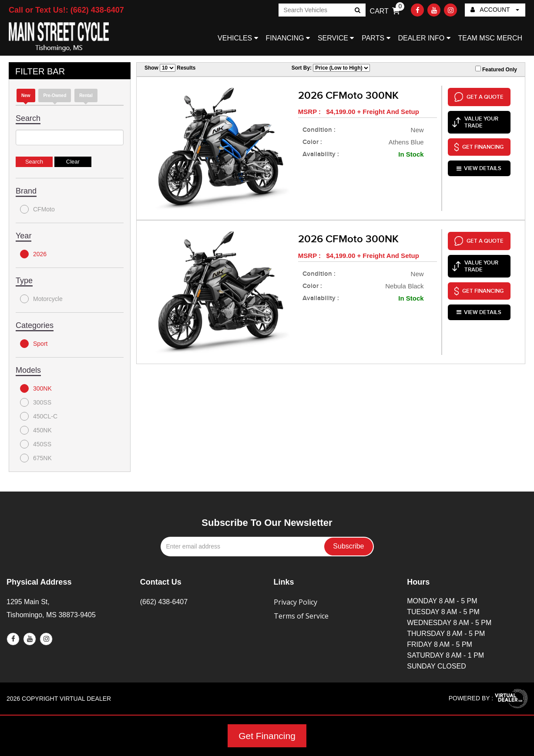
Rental (86, 95)
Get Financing (267, 736)
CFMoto (37, 209)
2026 (33, 254)
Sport (34, 344)
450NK (36, 430)
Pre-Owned (55, 95)
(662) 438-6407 (164, 602)
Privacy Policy (296, 602)
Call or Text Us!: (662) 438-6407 (66, 10)
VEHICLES (238, 38)
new (26, 95)
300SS (36, 402)
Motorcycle (41, 299)
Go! (357, 11)
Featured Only (496, 69)
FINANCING (288, 38)
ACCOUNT (495, 10)
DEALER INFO (424, 38)
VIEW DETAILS (479, 167)
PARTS (376, 38)
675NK (36, 458)
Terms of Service (301, 616)
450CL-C (39, 416)
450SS (36, 444)
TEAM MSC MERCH (490, 38)
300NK (36, 388)
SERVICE (336, 38)
